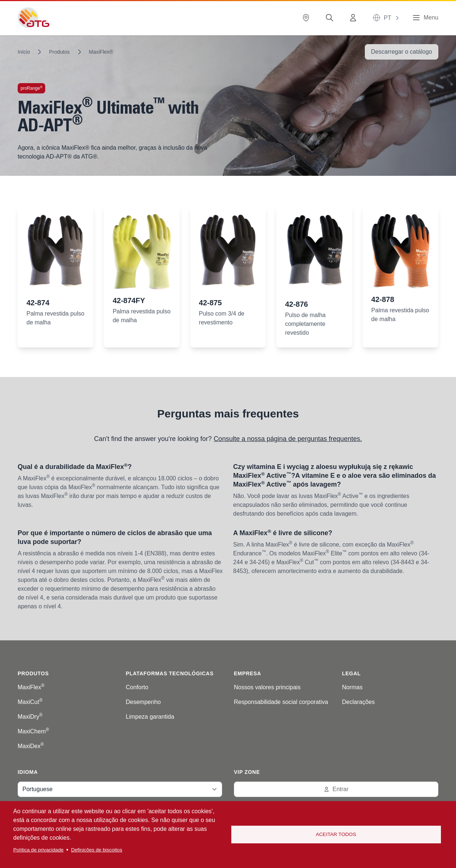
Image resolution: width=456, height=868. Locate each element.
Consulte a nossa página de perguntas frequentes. (288, 439)
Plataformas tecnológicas (170, 673)
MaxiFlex (31, 687)
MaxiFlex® (101, 52)
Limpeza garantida (150, 717)
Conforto (137, 687)
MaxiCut (30, 702)
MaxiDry (30, 717)
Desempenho (143, 702)
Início (24, 52)
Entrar (336, 789)
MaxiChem (33, 731)
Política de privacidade (38, 850)
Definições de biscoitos (97, 850)
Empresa (247, 673)
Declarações (358, 702)
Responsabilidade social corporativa (281, 702)
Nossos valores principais (267, 687)
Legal (351, 673)
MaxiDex (31, 746)
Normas (352, 687)
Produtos (59, 52)
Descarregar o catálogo (402, 52)
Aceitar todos (336, 834)
